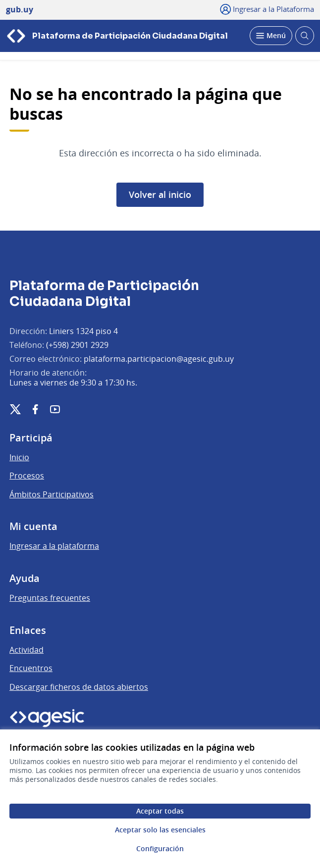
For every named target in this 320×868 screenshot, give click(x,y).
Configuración (160, 848)
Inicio (19, 457)
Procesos (27, 476)
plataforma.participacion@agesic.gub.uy (159, 359)
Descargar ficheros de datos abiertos (79, 687)
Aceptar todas (160, 811)
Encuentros (31, 668)
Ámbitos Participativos (52, 494)
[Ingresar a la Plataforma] (267, 9)
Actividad (27, 650)
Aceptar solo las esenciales (160, 830)
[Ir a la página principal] (117, 36)
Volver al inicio (160, 194)
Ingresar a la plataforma (54, 546)
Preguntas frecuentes (50, 598)
